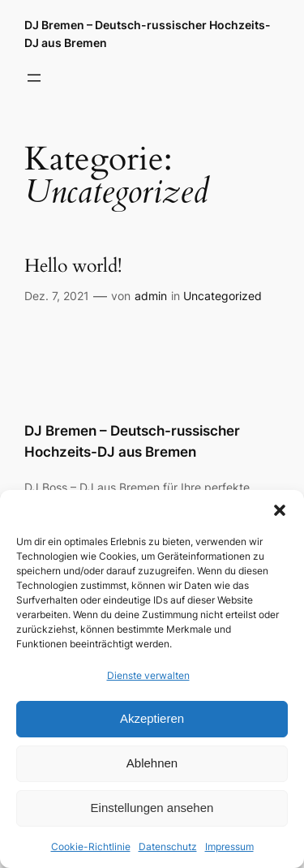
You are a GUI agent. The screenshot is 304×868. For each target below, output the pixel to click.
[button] (280, 510)
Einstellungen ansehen (152, 808)
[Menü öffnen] (34, 78)
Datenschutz (168, 847)
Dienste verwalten (148, 675)
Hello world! (73, 266)
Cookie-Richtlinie (91, 847)
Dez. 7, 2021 (57, 296)
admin (151, 296)
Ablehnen (152, 763)
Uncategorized (223, 296)
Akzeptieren (152, 718)
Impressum (229, 847)
